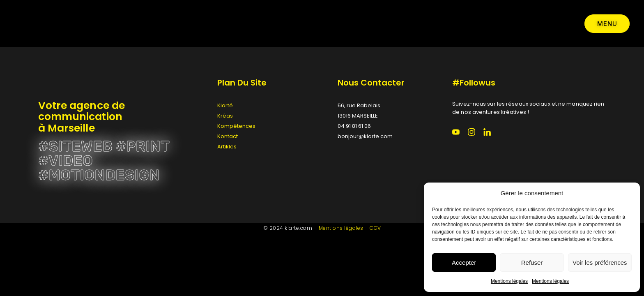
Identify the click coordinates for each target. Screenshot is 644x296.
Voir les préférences (600, 262)
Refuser (532, 262)
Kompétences (236, 126)
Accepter (464, 262)
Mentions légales (509, 281)
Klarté (225, 105)
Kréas (225, 116)
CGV (375, 228)
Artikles (227, 147)
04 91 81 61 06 (354, 126)
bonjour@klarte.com (365, 136)
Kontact (228, 136)
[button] (628, 193)
